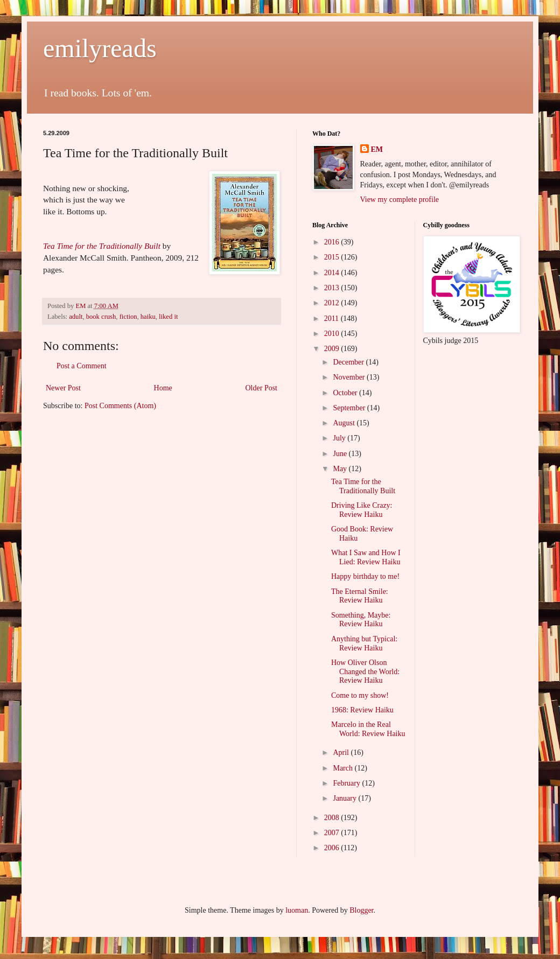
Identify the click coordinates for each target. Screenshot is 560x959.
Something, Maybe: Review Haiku (361, 620)
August (345, 423)
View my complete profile (400, 199)
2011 (332, 318)
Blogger (361, 910)
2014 (333, 273)
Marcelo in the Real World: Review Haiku (368, 729)
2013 (333, 288)
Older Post (262, 388)
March (344, 768)
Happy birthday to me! (365, 576)
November (350, 377)
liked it (168, 317)
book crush (101, 317)
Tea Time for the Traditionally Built (102, 246)
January (345, 798)
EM (377, 149)
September (350, 408)
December (349, 362)
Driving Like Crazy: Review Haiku (362, 510)
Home (163, 388)
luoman (297, 910)
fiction (128, 317)
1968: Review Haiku (362, 710)
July (340, 438)
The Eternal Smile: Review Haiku (360, 596)
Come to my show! (360, 695)
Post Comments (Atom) (120, 406)
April (342, 752)
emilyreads (100, 48)
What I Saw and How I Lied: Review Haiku (366, 557)
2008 (333, 818)
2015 (333, 257)
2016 (333, 242)
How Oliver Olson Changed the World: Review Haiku (365, 672)
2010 (333, 334)
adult (76, 317)
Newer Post (63, 388)
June (341, 454)
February (347, 783)
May (341, 469)
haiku (148, 317)
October (346, 393)
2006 (333, 848)
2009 (333, 349)
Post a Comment (82, 366)
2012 (333, 303)
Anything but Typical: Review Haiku (364, 643)
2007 (333, 833)
